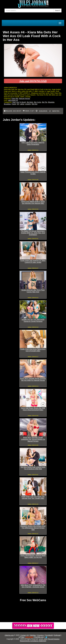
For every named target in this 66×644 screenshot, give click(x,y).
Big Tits (45, 102)
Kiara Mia (15, 99)
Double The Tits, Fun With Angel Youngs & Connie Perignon (33, 320)
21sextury (41, 635)
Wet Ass (34, 104)
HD (18, 104)
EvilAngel (57, 635)
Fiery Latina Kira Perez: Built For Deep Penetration (33, 143)
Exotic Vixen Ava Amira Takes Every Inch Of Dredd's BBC (33, 350)
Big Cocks (38, 102)
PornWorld (49, 635)
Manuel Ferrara (25, 99)
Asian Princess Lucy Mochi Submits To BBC (33, 173)
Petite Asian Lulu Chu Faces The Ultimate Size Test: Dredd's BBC (33, 497)
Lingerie (28, 104)
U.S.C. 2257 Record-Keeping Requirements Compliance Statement (40, 640)
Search (58, 10)
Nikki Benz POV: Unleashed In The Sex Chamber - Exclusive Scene (33, 586)
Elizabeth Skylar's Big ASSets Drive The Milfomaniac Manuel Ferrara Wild (33, 528)
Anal (14, 102)
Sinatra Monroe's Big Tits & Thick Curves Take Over (33, 291)
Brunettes (7, 104)
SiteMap (33, 635)
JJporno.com (9, 635)
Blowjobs (51, 102)
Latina (22, 104)
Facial (14, 104)
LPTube (21, 637)
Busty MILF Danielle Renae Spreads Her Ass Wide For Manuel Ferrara (33, 379)
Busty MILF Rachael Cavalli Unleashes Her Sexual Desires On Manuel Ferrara (33, 439)
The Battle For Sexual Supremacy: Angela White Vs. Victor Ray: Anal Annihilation (33, 233)
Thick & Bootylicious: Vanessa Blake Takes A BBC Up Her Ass (33, 556)
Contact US (25, 635)
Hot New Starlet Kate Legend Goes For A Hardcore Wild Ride (33, 468)
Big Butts (30, 102)
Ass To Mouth (21, 102)
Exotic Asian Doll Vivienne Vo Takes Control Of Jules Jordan (33, 261)
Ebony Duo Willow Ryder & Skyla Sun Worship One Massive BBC (33, 202)
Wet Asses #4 (13, 100)
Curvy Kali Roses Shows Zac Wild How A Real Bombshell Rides (33, 409)
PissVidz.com (39, 637)
